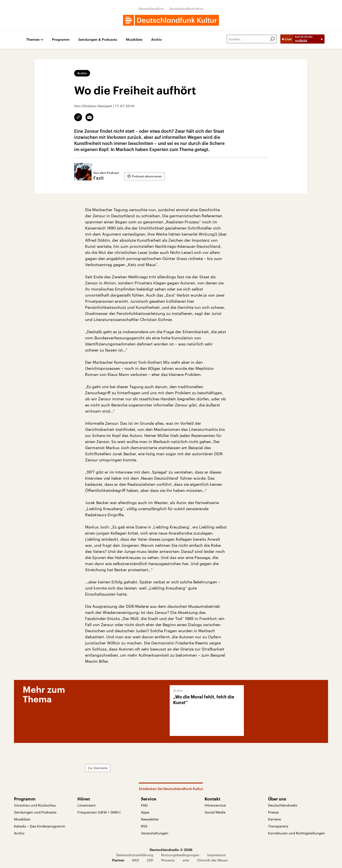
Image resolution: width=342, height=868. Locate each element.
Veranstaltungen (155, 833)
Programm (61, 40)
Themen (33, 40)
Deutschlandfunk (151, 9)
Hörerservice (215, 805)
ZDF (150, 860)
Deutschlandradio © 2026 (171, 850)
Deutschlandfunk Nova (186, 9)
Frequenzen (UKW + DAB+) (99, 812)
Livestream (87, 805)
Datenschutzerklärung (135, 855)
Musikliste (134, 40)
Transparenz (278, 826)
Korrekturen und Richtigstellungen (297, 833)
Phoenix (168, 860)
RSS (144, 826)
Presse (273, 812)
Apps (145, 812)
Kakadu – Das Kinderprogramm (40, 826)
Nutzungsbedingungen (180, 855)
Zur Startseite (98, 768)
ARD (135, 860)
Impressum (217, 855)
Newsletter (150, 819)
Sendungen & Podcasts (98, 40)
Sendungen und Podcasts (35, 812)
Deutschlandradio (283, 805)
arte (186, 860)
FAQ (144, 805)
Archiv (156, 40)
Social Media (215, 812)
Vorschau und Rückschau (35, 805)
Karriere (274, 819)
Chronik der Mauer (212, 860)
